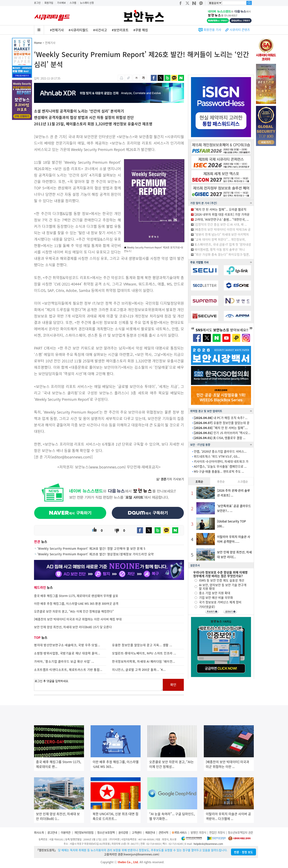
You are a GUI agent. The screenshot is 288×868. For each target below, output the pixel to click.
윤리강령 (123, 832)
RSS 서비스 (181, 832)
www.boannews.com (107, 467)
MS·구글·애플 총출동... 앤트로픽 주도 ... (219, 471)
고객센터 (137, 832)
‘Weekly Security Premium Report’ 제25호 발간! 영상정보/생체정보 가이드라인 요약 (96, 554)
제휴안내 (150, 832)
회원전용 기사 (212, 30)
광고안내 (52, 832)
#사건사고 (100, 30)
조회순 (199, 481)
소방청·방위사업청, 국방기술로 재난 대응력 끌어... (67, 653)
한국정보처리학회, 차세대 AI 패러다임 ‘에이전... (144, 661)
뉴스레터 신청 (87, 3)
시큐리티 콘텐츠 (240, 30)
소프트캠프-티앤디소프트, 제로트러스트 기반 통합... (68, 670)
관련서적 (163, 832)
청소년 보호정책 (106, 832)
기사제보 (61, 3)
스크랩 (73, 3)
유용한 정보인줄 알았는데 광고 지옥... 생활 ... (142, 645)
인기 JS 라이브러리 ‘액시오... (222, 433)
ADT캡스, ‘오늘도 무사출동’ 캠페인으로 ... (220, 466)
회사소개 (39, 832)
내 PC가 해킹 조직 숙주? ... (221, 418)
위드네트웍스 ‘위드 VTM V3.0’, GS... (217, 456)
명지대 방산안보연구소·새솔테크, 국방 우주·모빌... (67, 645)
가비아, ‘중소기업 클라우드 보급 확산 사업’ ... (64, 661)
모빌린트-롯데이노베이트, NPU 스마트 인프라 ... (144, 653)
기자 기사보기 (170, 479)
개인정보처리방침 (84, 832)
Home (38, 43)
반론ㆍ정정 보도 (243, 852)
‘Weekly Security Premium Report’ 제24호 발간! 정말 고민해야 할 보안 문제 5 (91, 549)
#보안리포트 (120, 30)
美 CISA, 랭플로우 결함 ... (219, 438)
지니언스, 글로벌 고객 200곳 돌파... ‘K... (139, 670)
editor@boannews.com (71, 457)
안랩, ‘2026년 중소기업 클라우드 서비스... (220, 451)
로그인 (37, 3)
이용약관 (66, 832)
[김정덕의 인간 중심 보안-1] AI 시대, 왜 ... (221, 224)
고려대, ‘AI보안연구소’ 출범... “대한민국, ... (222, 219)
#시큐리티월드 (78, 30)
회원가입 (49, 3)
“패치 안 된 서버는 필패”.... (221, 428)
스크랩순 (243, 481)
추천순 (221, 481)
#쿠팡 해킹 (141, 30)
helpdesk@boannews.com (208, 844)
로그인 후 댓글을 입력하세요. (98, 685)
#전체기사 (57, 30)
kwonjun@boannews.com (141, 854)
